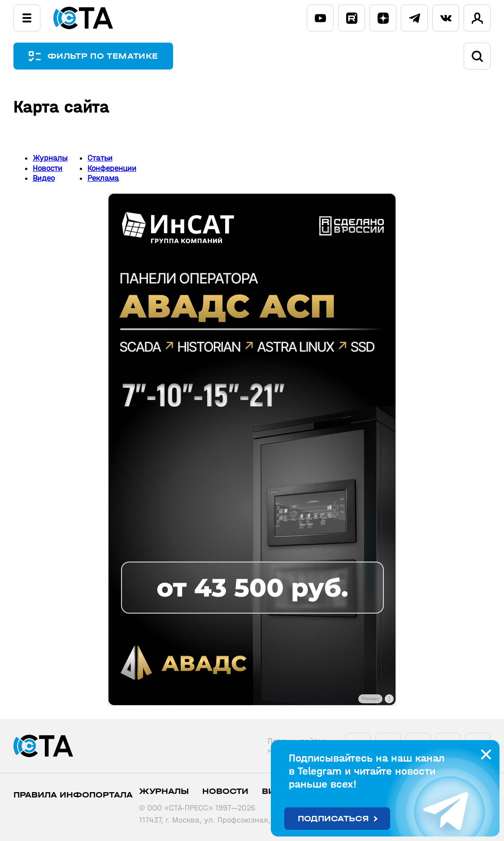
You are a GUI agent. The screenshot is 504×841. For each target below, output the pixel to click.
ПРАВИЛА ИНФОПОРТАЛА (73, 795)
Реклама (103, 178)
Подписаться (333, 819)
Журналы (50, 158)
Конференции (112, 168)
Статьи (100, 158)
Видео (44, 178)
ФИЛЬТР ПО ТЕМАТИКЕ (103, 56)
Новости (48, 168)
